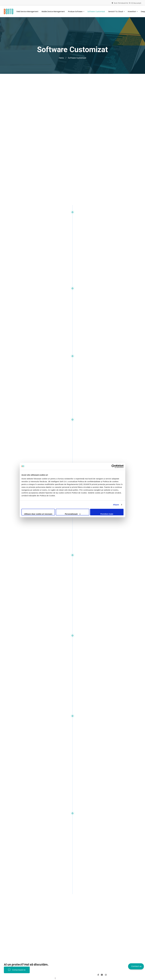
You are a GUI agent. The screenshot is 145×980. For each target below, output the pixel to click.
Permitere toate (107, 514)
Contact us (136, 966)
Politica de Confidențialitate (56, 975)
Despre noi (25, 978)
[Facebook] (98, 975)
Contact (35, 978)
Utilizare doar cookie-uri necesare (38, 514)
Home (61, 58)
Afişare (116, 505)
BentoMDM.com (47, 978)
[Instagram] (106, 975)
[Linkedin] (102, 975)
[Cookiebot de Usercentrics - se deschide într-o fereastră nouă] (113, 466)
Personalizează (73, 514)
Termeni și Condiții (78, 975)
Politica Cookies (11, 978)
